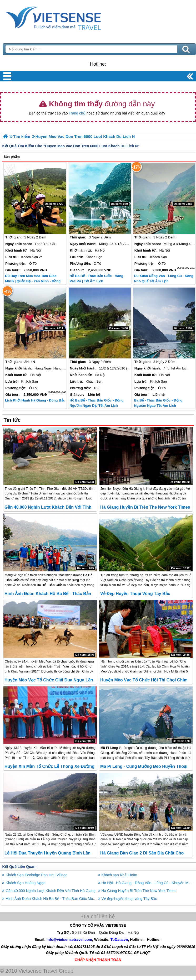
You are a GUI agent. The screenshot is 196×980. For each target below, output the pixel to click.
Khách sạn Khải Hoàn (119, 875)
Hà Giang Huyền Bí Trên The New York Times (145, 507)
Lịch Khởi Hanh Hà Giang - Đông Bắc (35, 400)
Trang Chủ (66, 17)
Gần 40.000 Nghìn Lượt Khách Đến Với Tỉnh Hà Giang (51, 891)
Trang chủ (77, 113)
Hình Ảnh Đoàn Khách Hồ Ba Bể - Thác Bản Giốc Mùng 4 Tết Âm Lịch (63, 899)
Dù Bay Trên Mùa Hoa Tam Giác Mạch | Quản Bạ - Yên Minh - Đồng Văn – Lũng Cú (33, 281)
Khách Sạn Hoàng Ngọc (25, 883)
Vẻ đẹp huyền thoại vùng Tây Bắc (135, 594)
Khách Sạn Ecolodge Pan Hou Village (36, 875)
